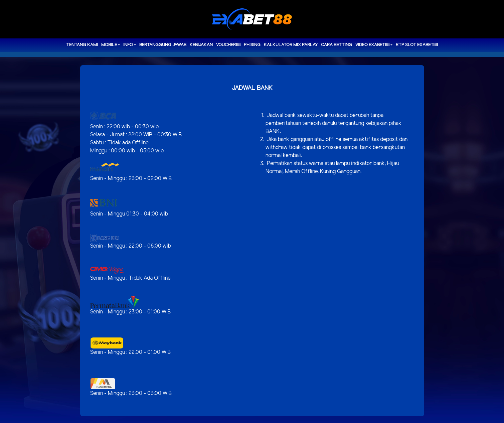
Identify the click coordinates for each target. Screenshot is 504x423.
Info (128, 45)
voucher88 (228, 45)
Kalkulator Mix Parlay (291, 45)
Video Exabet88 (372, 45)
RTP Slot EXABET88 (417, 45)
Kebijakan (201, 45)
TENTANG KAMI (82, 45)
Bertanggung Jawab (163, 45)
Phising (252, 45)
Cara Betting (337, 45)
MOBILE (109, 45)
